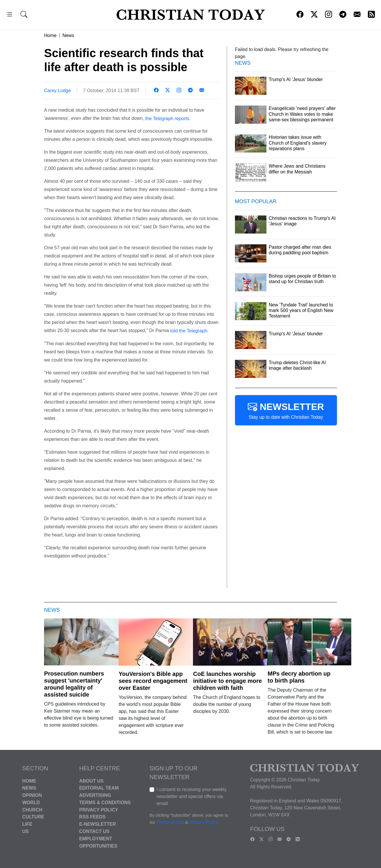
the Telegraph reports (167, 118)
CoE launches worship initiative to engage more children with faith (227, 681)
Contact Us (94, 831)
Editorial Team (99, 788)
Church (32, 810)
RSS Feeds (93, 817)
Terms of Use (170, 822)
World (31, 803)
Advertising (95, 795)
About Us (92, 781)
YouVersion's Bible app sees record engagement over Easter (153, 681)
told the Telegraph (189, 331)
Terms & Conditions (105, 803)
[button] (10, 15)
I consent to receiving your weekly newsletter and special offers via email (192, 796)
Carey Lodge (57, 91)
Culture (33, 817)
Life (27, 824)
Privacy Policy (99, 810)
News (68, 35)
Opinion (32, 795)
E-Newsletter (98, 824)
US (25, 831)
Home (50, 35)
